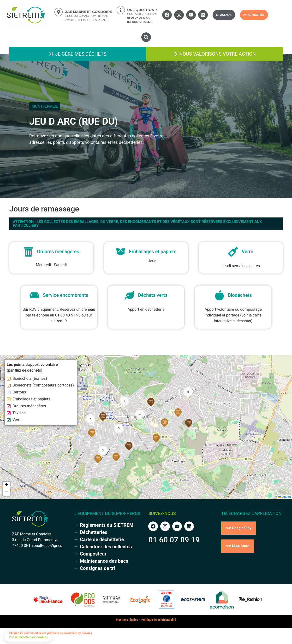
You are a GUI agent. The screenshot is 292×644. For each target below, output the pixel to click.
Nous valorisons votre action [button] (218, 54)
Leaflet (284, 497)
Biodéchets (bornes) (27, 378)
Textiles (16, 413)
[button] (146, 37)
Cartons (16, 392)
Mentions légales (127, 620)
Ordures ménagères (26, 406)
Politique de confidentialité (159, 620)
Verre (14, 420)
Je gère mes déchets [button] (81, 54)
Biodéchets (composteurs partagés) (40, 385)
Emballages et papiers (28, 399)
